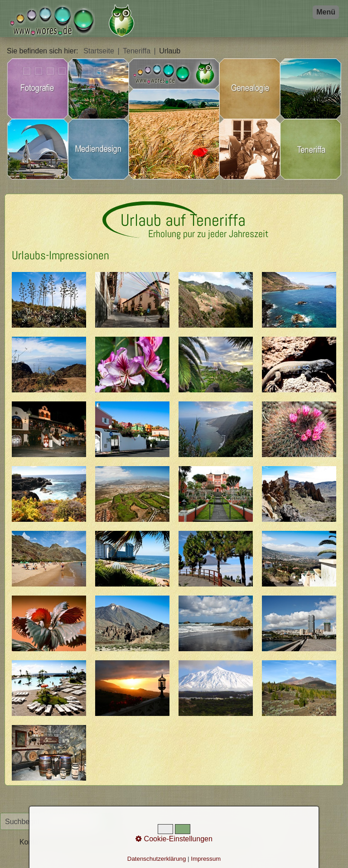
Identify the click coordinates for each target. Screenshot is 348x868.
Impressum (206, 859)
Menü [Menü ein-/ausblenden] (326, 12)
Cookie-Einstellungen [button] (174, 839)
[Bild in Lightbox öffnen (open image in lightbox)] (49, 300)
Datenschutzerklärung (157, 859)
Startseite (99, 51)
